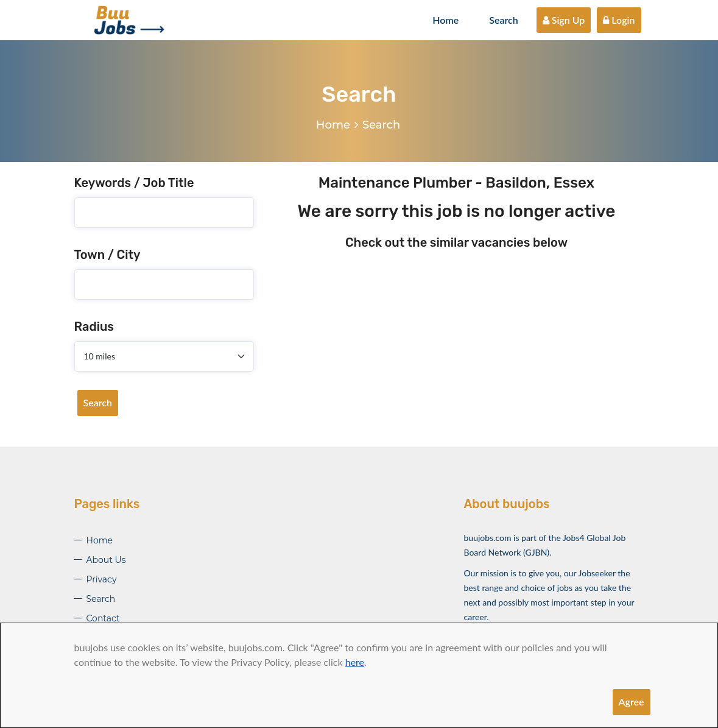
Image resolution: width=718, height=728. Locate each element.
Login (619, 20)
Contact (103, 618)
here (355, 662)
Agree (632, 701)
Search (504, 20)
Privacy (102, 579)
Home (445, 20)
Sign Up (564, 20)
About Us (106, 560)
